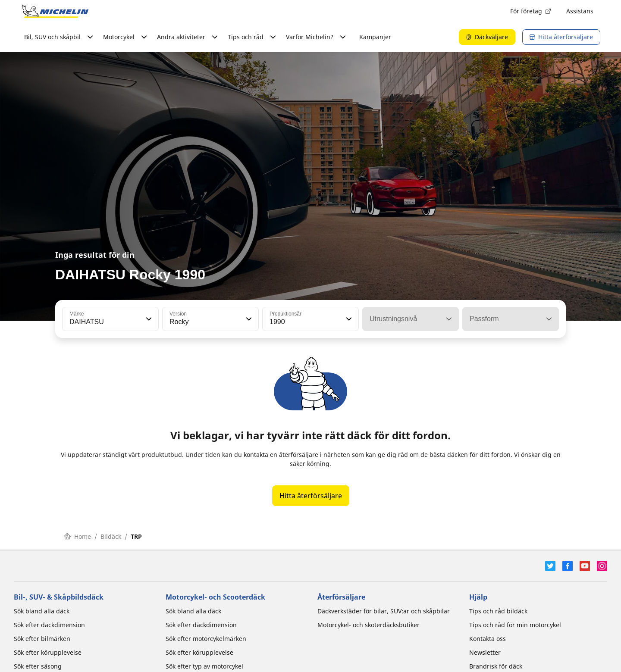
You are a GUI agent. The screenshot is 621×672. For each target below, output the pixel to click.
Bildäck (111, 536)
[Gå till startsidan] (55, 11)
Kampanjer (375, 37)
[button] (148, 319)
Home (77, 536)
